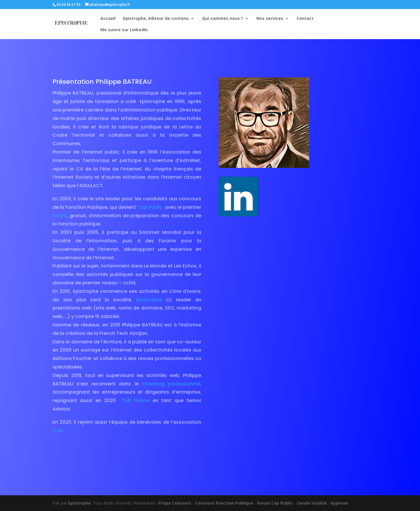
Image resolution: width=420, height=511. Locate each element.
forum (60, 216)
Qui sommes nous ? (223, 19)
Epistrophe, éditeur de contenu (156, 19)
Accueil (108, 19)
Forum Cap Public (275, 503)
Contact (305, 19)
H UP (58, 431)
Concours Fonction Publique (224, 503)
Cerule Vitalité (312, 503)
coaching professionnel (169, 384)
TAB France (136, 400)
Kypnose (339, 503)
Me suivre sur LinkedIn (124, 30)
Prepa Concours (175, 503)
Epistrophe (149, 300)
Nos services (270, 19)
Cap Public (150, 207)
